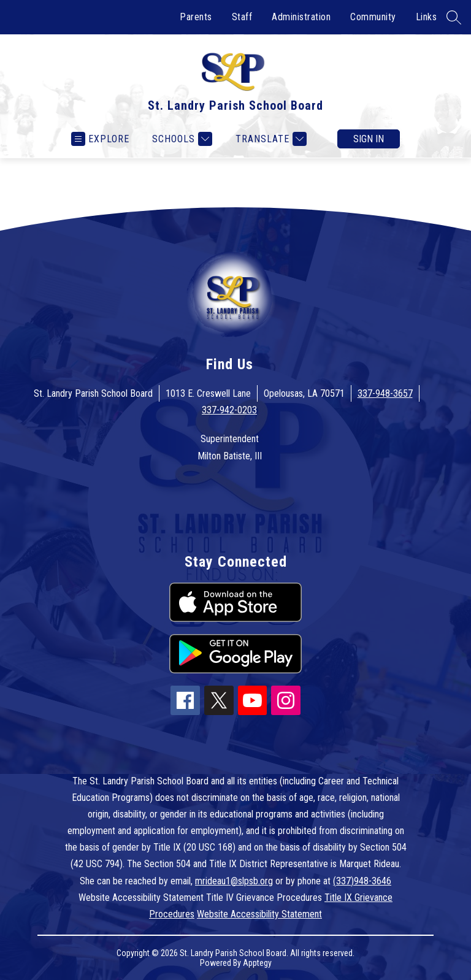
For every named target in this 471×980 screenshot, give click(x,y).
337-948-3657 (385, 393)
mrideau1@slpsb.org (234, 881)
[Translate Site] (270, 139)
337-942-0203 (229, 410)
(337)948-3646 (362, 881)
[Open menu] (100, 139)
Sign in (369, 139)
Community (373, 17)
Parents (196, 17)
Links (427, 17)
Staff (242, 17)
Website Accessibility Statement (259, 914)
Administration (301, 17)
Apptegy (257, 963)
